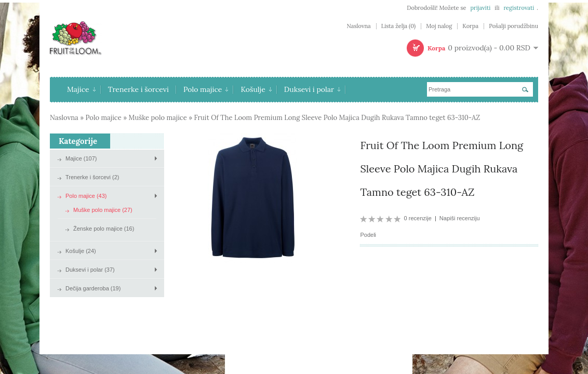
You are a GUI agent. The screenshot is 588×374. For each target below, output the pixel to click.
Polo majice (206, 89)
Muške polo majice (157, 118)
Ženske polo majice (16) (104, 229)
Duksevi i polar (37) (90, 270)
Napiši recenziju (460, 218)
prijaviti (480, 8)
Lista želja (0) (398, 26)
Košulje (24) (81, 251)
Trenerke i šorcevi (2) (92, 177)
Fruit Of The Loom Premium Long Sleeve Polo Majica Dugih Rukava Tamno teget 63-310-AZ (337, 118)
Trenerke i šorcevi (138, 89)
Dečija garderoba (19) (93, 288)
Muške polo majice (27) (103, 210)
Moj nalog (439, 26)
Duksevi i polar (312, 89)
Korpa (470, 26)
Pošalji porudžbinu (513, 26)
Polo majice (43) (86, 196)
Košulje (256, 89)
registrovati (519, 8)
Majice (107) (81, 158)
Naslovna (358, 26)
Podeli (368, 235)
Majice (81, 89)
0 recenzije (418, 218)
